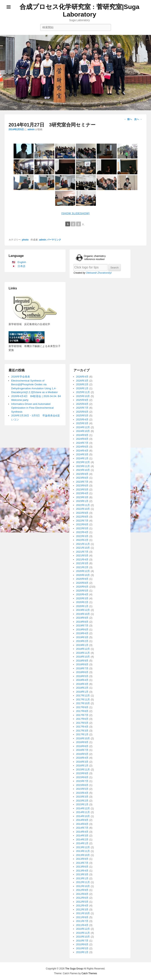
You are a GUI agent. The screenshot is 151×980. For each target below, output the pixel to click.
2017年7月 (82, 715)
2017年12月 (83, 696)
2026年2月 (82, 384)
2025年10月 (83, 396)
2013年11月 (83, 851)
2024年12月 (83, 427)
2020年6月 (82, 587)
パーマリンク (54, 240)
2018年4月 (82, 680)
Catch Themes (89, 973)
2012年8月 (82, 894)
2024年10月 (83, 431)
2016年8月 (82, 746)
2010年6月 (82, 944)
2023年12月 (83, 462)
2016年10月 (83, 738)
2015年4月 (82, 793)
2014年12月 (83, 808)
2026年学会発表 (21, 377)
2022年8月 (82, 517)
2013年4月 (82, 871)
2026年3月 (82, 381)
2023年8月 (82, 478)
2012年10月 (83, 886)
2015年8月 (82, 777)
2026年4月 (82, 377)
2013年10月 (83, 855)
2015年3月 (82, 797)
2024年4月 (82, 451)
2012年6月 (82, 898)
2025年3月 (82, 423)
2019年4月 (82, 633)
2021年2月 (82, 567)
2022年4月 (82, 532)
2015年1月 (82, 804)
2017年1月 (82, 734)
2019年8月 (82, 622)
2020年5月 (82, 591)
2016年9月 (82, 742)
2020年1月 (82, 606)
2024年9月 (82, 435)
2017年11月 (83, 700)
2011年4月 (82, 925)
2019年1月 (82, 645)
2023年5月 (82, 490)
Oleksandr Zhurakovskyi (99, 273)
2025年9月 (82, 400)
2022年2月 (82, 540)
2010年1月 (82, 952)
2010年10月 (83, 937)
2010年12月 (83, 929)
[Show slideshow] (75, 213)
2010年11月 (83, 933)
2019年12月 (83, 610)
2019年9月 (82, 618)
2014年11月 (83, 812)
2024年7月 (82, 443)
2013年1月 (82, 878)
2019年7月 (82, 626)
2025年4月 (82, 420)
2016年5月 (82, 754)
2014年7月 (82, 828)
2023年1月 (82, 501)
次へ (138, 119)
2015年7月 (82, 781)
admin (31, 129)
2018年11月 (83, 653)
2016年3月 (82, 762)
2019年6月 (82, 630)
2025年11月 (83, 392)
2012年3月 (82, 910)
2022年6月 (82, 524)
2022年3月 (82, 536)
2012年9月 (82, 890)
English (22, 262)
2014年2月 (82, 840)
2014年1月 (82, 843)
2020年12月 (83, 571)
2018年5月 (82, 676)
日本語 (21, 266)
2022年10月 (83, 509)
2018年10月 (83, 657)
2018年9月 (82, 661)
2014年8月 (82, 824)
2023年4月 (82, 493)
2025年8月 (82, 404)
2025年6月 (82, 412)
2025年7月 (82, 408)
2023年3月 (82, 497)
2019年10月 (83, 614)
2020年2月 (82, 602)
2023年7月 (82, 482)
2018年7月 (82, 668)
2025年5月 (82, 416)
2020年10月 (83, 575)
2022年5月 (82, 528)
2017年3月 (82, 731)
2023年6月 (82, 486)
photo (25, 240)
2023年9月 (82, 474)
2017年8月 (82, 711)
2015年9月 (82, 773)
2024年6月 (82, 447)
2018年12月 (83, 649)
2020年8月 (82, 583)
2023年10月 (83, 470)
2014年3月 (82, 836)
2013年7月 (82, 863)
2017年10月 (83, 703)
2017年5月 (82, 723)
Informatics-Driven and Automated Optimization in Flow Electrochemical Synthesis (32, 408)
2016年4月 (82, 758)
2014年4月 (82, 832)
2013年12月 (83, 847)
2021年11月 (83, 544)
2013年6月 (82, 867)
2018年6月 (82, 672)
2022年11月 (83, 505)
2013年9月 (82, 859)
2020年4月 (82, 594)
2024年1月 (82, 458)
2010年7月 (82, 941)
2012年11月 (83, 882)
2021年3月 (82, 563)
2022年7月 (82, 521)
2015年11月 (83, 770)
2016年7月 (82, 750)
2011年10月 (83, 913)
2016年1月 (82, 766)
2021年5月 (82, 556)
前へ (128, 119)
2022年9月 (82, 513)
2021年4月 (82, 560)
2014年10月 (83, 816)
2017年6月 (82, 719)
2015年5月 (82, 789)
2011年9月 (82, 917)
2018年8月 (82, 664)
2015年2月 (82, 801)
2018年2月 (82, 688)
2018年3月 (82, 684)
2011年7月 (82, 921)
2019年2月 (82, 641)
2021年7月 (82, 552)
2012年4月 (82, 906)
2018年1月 (82, 692)
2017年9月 (82, 707)
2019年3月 (82, 637)
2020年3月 (82, 598)
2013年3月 (82, 874)
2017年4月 (82, 727)
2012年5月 (82, 902)
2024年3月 (82, 454)
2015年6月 (82, 785)
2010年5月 (82, 948)
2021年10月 (83, 548)
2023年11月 (83, 466)
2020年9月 (82, 579)
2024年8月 (82, 439)
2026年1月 (82, 388)
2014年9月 (82, 820)
